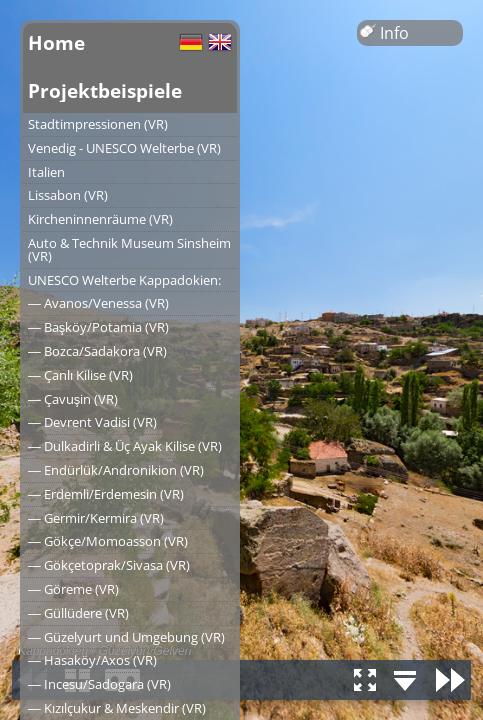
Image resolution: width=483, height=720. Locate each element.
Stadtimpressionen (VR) (98, 124)
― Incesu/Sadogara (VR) (99, 684)
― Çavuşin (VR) (73, 399)
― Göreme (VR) (73, 589)
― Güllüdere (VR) (78, 613)
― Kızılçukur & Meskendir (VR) (117, 708)
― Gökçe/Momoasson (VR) (108, 541)
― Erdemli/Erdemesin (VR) (106, 494)
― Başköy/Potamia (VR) (98, 327)
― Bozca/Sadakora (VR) (97, 351)
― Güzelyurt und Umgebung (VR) (126, 637)
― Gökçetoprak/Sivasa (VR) (109, 565)
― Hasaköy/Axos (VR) (92, 660)
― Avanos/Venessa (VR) (98, 303)
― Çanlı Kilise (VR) (80, 375)
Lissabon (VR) (68, 195)
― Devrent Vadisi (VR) (92, 422)
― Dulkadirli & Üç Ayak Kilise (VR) (125, 446)
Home (56, 42)
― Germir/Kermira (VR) (96, 518)
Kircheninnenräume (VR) (100, 219)
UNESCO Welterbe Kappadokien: (124, 280)
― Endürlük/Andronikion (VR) (116, 470)
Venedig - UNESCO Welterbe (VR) (124, 148)
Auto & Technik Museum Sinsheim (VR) (129, 249)
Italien (46, 172)
